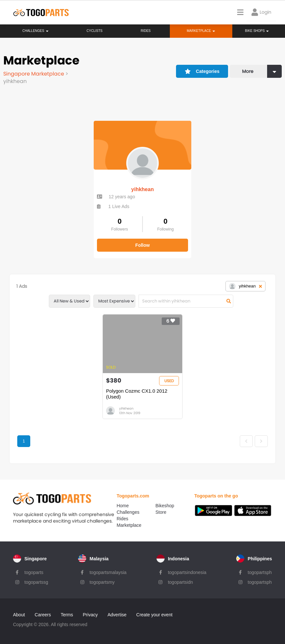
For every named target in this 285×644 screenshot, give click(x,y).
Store (161, 512)
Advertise (117, 615)
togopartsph (260, 572)
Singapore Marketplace (34, 74)
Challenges (35, 31)
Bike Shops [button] (257, 31)
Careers (43, 615)
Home (122, 506)
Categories (202, 71)
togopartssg (36, 582)
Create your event (154, 615)
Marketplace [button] (201, 31)
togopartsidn (180, 582)
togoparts (34, 572)
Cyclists (95, 31)
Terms (67, 615)
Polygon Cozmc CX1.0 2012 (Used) (137, 394)
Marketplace (129, 525)
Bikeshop (165, 506)
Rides (146, 31)
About (19, 615)
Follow (142, 245)
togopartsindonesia (187, 572)
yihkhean (142, 189)
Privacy (90, 615)
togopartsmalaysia (108, 572)
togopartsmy (102, 582)
